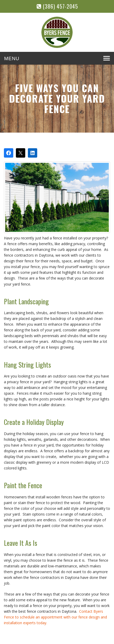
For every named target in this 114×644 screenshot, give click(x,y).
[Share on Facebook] (9, 153)
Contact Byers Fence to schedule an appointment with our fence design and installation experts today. (55, 617)
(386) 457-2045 (57, 6)
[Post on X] (21, 153)
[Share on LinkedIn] (33, 153)
